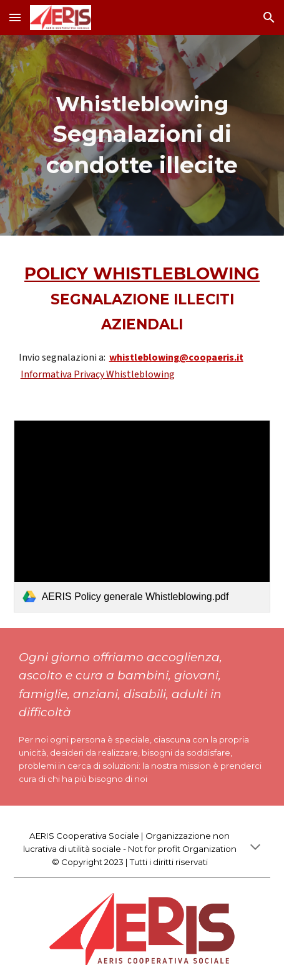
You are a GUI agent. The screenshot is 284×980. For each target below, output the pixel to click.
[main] (142, 135)
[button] (15, 17)
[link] (142, 517)
